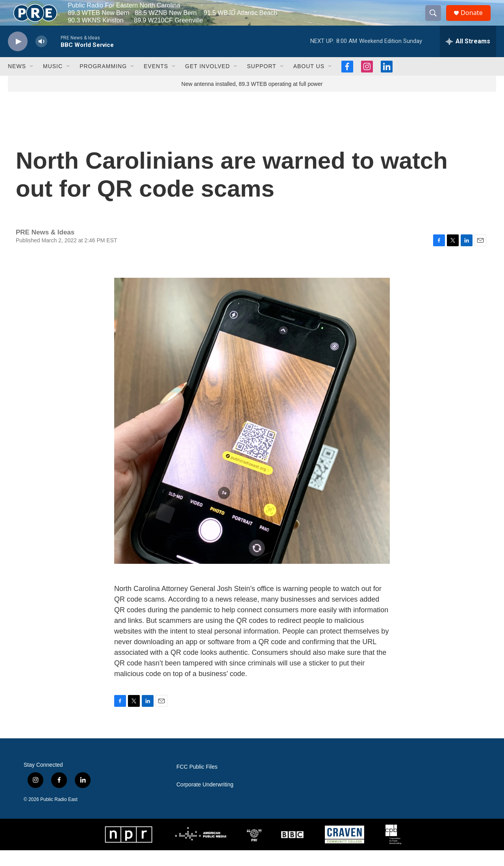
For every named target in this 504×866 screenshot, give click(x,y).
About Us (309, 82)
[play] (18, 57)
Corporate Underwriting (205, 800)
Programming (103, 82)
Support (261, 82)
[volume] (41, 57)
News (17, 82)
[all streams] (468, 57)
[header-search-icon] (436, 21)
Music (53, 82)
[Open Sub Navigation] (32, 82)
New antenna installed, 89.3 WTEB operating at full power (252, 100)
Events (156, 82)
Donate (476, 21)
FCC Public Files (197, 783)
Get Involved (208, 82)
